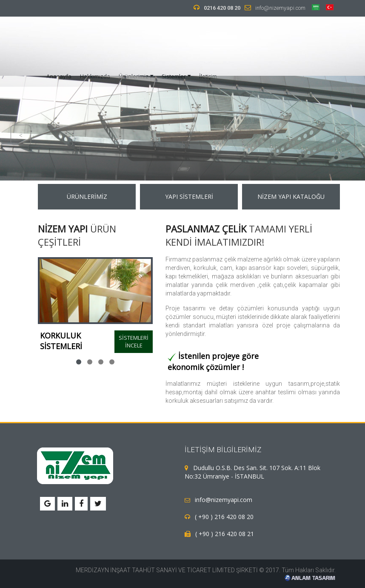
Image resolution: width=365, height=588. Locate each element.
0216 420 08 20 (222, 8)
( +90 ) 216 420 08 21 (223, 534)
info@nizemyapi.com (280, 8)
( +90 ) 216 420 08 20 (222, 517)
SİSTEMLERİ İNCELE (134, 342)
